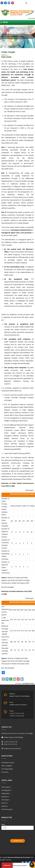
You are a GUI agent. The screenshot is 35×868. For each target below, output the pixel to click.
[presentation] (16, 835)
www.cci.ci (4, 803)
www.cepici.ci (5, 800)
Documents (5, 772)
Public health (18, 38)
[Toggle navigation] (17, 22)
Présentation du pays (8, 763)
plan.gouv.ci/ (5, 797)
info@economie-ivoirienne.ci (18, 705)
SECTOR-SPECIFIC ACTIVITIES (15, 35)
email (3, 825)
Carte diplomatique (7, 769)
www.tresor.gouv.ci (7, 809)
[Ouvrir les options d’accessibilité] (32, 864)
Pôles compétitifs (7, 766)
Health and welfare (7, 38)
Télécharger (29, 490)
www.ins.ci (5, 806)
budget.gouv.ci (6, 793)
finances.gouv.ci (6, 787)
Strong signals (31, 18)
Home (3, 35)
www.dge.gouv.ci (6, 790)
